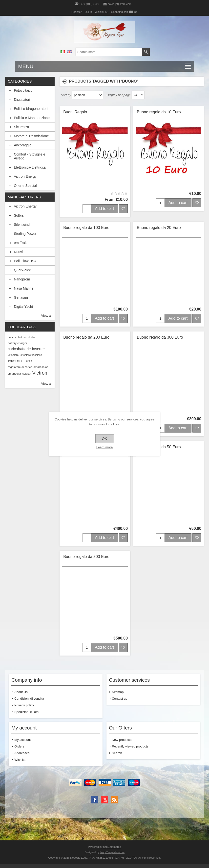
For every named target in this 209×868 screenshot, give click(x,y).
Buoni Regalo (75, 112)
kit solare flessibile (31, 355)
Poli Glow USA (25, 261)
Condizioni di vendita (29, 699)
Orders (19, 746)
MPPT (21, 361)
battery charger (17, 343)
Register (76, 12)
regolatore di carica (20, 367)
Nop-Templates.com (112, 852)
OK (104, 439)
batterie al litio (26, 337)
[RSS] (114, 800)
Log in (88, 12)
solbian (27, 374)
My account (22, 740)
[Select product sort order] (87, 95)
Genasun (21, 297)
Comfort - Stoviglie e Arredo (30, 156)
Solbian (20, 215)
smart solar (41, 367)
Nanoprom (22, 279)
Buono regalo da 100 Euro (86, 228)
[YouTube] (104, 800)
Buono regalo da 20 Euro (159, 228)
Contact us (120, 699)
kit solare (13, 355)
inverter (39, 349)
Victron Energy (25, 176)
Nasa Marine (24, 288)
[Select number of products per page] (138, 95)
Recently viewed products (130, 746)
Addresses (22, 753)
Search (117, 753)
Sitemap (118, 692)
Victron (40, 373)
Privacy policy (24, 705)
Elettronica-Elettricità (30, 167)
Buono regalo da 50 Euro (159, 447)
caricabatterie (19, 349)
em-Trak (20, 243)
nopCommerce (112, 847)
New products (122, 740)
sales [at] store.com (120, 4)
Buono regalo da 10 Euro (159, 112)
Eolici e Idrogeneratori (31, 109)
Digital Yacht (23, 307)
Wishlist (20, 760)
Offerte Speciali (26, 186)
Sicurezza (21, 127)
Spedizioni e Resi (27, 712)
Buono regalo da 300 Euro (160, 337)
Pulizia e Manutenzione (32, 118)
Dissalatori (22, 100)
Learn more (104, 447)
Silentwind (22, 225)
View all (47, 316)
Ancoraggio (23, 145)
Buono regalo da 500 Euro (86, 557)
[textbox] (109, 52)
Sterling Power (25, 234)
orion (29, 361)
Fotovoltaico (23, 90)
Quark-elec (22, 270)
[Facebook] (95, 800)
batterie (12, 337)
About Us (21, 692)
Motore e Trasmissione (31, 136)
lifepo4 (12, 361)
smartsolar (14, 373)
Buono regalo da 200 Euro (86, 337)
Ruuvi (18, 252)
